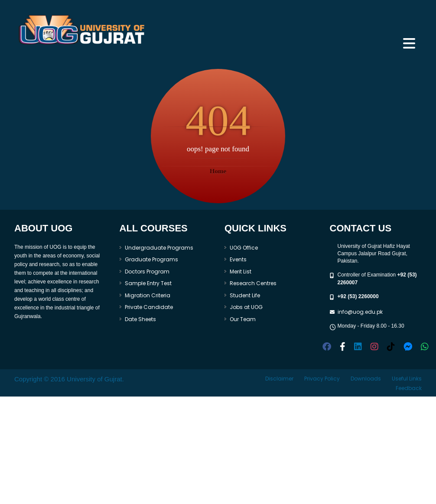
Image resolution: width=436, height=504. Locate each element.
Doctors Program (147, 272)
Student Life (245, 295)
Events (238, 259)
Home (218, 171)
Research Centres (253, 283)
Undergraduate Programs (159, 248)
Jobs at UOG (246, 307)
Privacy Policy (322, 379)
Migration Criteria (148, 295)
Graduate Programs (151, 259)
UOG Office (244, 248)
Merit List (241, 272)
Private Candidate (149, 307)
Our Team (243, 319)
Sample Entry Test (148, 283)
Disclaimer (279, 379)
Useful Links (407, 379)
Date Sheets (140, 319)
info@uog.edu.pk (360, 312)
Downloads (366, 379)
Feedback (409, 388)
